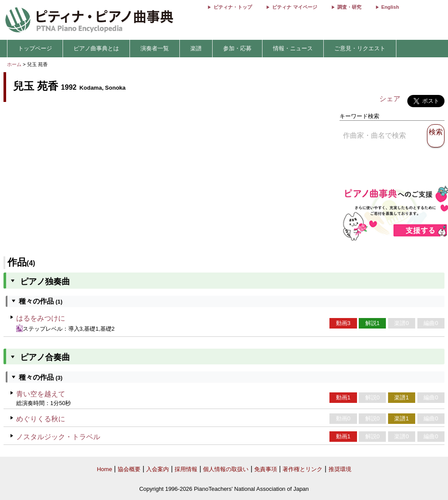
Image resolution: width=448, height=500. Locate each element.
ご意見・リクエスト (360, 48)
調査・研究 (349, 7)
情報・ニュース (293, 48)
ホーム (14, 64)
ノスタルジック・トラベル (58, 437)
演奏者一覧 (155, 48)
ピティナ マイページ (294, 7)
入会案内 (157, 469)
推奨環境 (340, 469)
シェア (390, 99)
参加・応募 (237, 48)
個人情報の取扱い (226, 469)
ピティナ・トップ (233, 7)
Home (104, 469)
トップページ (35, 48)
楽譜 (196, 48)
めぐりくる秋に (41, 419)
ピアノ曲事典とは (96, 48)
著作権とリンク (303, 469)
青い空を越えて (41, 394)
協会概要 (129, 469)
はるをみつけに (41, 318)
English (390, 7)
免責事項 (266, 469)
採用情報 (186, 469)
